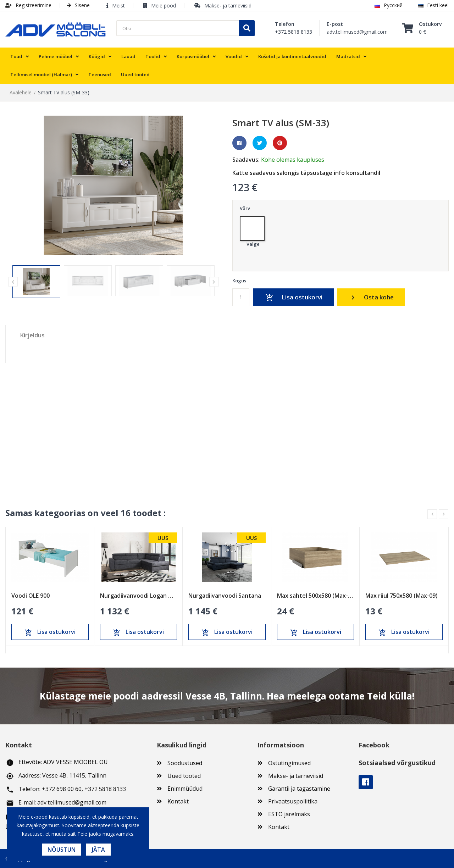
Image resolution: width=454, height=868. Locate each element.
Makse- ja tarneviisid (228, 5)
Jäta (98, 850)
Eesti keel (433, 5)
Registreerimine (28, 5)
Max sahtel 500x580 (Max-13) (316, 595)
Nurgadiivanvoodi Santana (225, 595)
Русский (389, 5)
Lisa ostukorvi (293, 298)
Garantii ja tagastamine (299, 789)
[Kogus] (241, 297)
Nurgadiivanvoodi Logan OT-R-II (139, 595)
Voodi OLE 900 (31, 595)
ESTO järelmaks (289, 814)
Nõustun (62, 850)
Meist (118, 5)
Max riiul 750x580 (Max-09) (402, 595)
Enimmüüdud (185, 789)
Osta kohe (371, 297)
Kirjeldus (32, 335)
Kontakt (178, 801)
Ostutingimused (289, 763)
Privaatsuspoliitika (293, 801)
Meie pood (164, 5)
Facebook (366, 782)
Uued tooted (184, 776)
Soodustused (185, 763)
